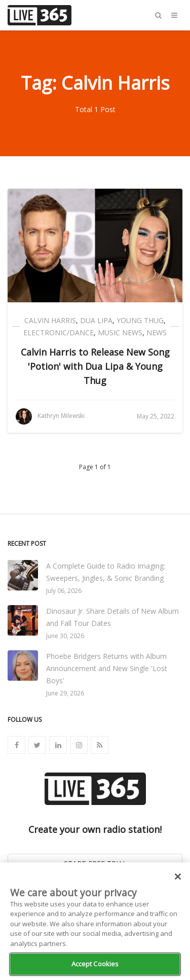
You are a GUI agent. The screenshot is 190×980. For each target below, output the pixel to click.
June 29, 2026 (65, 693)
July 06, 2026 (64, 591)
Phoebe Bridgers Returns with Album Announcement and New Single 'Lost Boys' (107, 668)
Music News (120, 332)
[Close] (178, 877)
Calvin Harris (50, 320)
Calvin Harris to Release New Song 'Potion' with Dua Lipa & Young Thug (95, 366)
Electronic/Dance (59, 332)
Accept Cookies (95, 964)
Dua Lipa (96, 320)
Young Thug (140, 320)
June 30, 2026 (65, 636)
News (157, 332)
